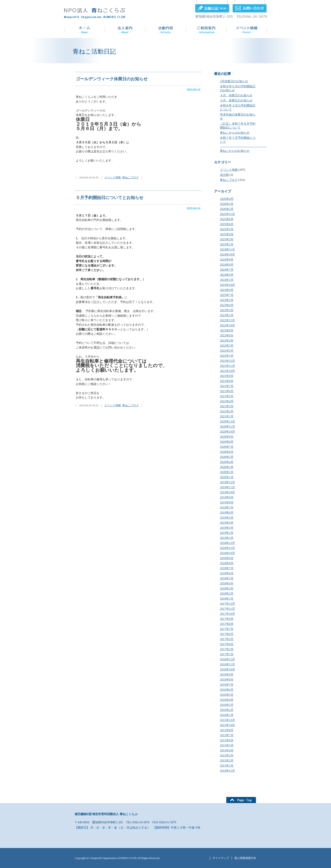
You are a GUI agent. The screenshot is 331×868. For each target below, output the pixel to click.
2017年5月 (227, 639)
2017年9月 (227, 619)
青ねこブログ (229, 180)
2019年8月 (227, 502)
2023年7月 (227, 295)
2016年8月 (227, 680)
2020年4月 (227, 462)
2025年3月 (227, 239)
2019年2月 (227, 533)
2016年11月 (227, 664)
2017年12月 (227, 604)
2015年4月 (227, 750)
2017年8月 (227, 624)
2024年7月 (227, 270)
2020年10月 (227, 432)
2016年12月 (227, 659)
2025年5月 (227, 229)
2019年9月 (227, 497)
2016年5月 (227, 695)
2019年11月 (227, 487)
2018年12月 (227, 543)
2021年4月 (227, 401)
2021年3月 (227, 406)
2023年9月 (227, 290)
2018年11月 (227, 548)
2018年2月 (227, 593)
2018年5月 (227, 578)
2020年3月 (227, 467)
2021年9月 (227, 376)
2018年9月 (227, 558)
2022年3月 (227, 346)
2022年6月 (227, 335)
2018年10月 (227, 553)
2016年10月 (227, 669)
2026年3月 (227, 204)
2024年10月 (227, 254)
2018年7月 (227, 568)
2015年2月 (227, 760)
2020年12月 (227, 421)
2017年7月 (227, 629)
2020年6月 (227, 452)
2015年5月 (227, 745)
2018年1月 (227, 599)
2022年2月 (227, 351)
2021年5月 (227, 396)
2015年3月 (227, 755)
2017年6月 (227, 634)
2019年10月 (227, 492)
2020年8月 (227, 442)
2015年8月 (227, 730)
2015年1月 (227, 766)
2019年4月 (227, 523)
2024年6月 (227, 275)
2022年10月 (227, 325)
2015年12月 (227, 720)
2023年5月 (227, 300)
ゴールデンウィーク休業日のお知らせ (112, 79)
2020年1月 (227, 477)
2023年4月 (227, 305)
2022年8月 (227, 330)
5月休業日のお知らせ (234, 81)
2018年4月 (227, 583)
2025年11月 (227, 214)
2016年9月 (227, 674)
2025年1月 (227, 244)
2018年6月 (227, 573)
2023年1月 (227, 315)
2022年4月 (227, 340)
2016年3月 (227, 705)
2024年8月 (227, 265)
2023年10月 (227, 285)
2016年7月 (227, 685)
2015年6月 (227, 740)
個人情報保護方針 (245, 858)
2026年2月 (227, 209)
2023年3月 (227, 310)
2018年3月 (227, 588)
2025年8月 (227, 219)
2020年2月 (227, 472)
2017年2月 (227, 649)
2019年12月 (227, 482)
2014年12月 (227, 771)
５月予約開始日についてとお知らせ (110, 198)
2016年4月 (227, 700)
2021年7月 (227, 386)
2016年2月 (227, 710)
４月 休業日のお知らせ (236, 95)
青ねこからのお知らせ (235, 133)
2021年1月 (227, 416)
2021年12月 (227, 361)
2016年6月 (227, 690)
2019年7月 (227, 507)
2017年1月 (227, 654)
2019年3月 (227, 528)
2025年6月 (227, 224)
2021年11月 (227, 366)
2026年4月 (227, 199)
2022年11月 (227, 320)
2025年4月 (227, 234)
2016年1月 (227, 715)
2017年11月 (227, 609)
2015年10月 (227, 725)
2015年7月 (227, 735)
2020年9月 (227, 437)
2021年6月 (227, 391)
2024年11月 (227, 249)
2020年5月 (227, 457)
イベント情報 (229, 170)
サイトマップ (221, 858)
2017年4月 (227, 644)
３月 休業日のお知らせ (236, 100)
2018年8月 (227, 563)
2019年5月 (227, 518)
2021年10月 (227, 371)
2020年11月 (227, 427)
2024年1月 (227, 280)
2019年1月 (227, 538)
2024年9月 (227, 260)
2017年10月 (227, 614)
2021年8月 (227, 381)
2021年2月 (227, 411)
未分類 (224, 175)
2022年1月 (227, 356)
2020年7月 (227, 447)
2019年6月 (227, 513)
